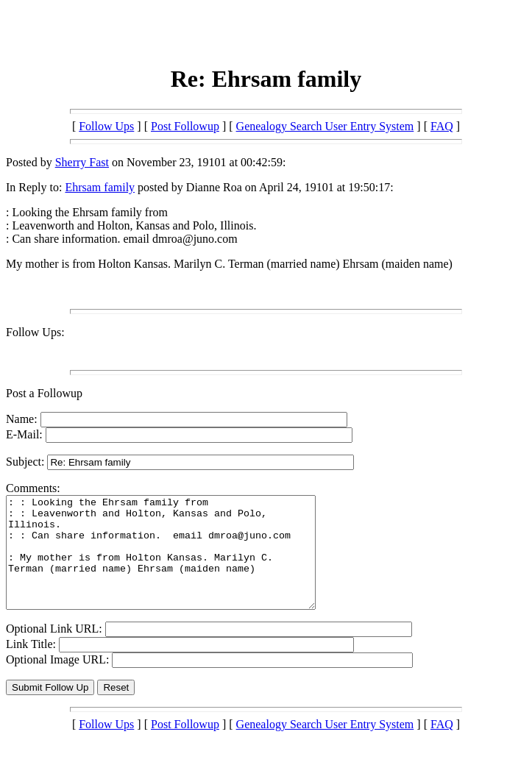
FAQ (442, 126)
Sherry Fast (82, 162)
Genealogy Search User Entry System (325, 126)
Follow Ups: (35, 332)
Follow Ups (106, 126)
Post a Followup (44, 393)
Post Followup (185, 126)
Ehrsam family (100, 187)
